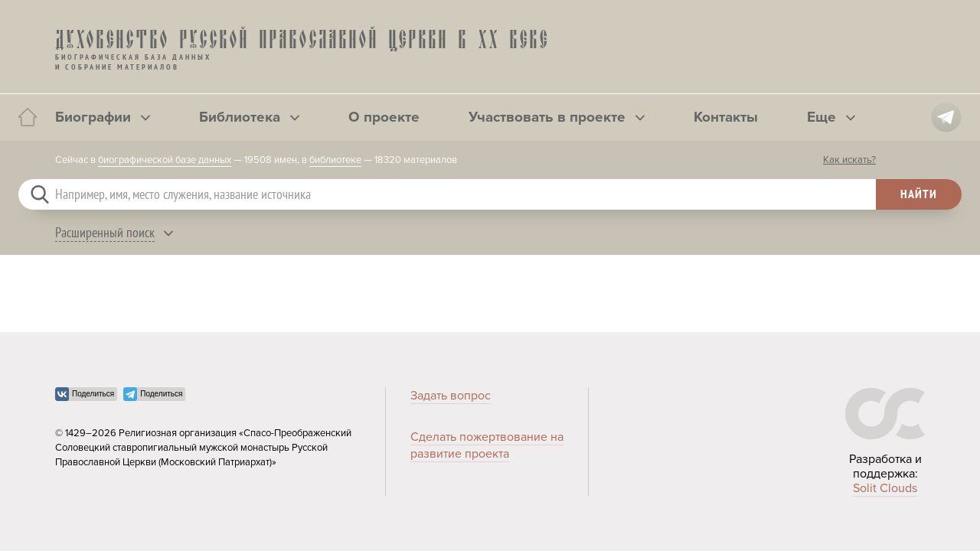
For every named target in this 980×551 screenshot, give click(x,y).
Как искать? (849, 160)
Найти (919, 194)
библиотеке (335, 160)
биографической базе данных (165, 160)
